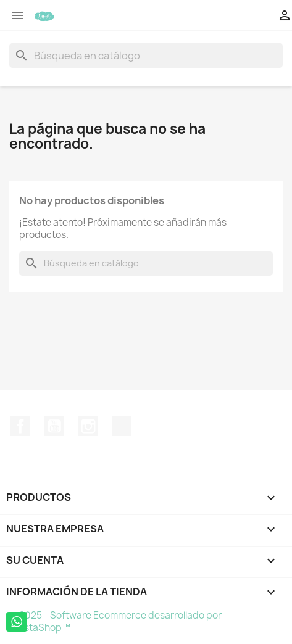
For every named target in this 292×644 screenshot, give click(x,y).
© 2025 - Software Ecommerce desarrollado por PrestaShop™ (115, 621)
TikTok (122, 426)
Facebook (20, 426)
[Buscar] (146, 56)
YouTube (54, 426)
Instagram (88, 426)
